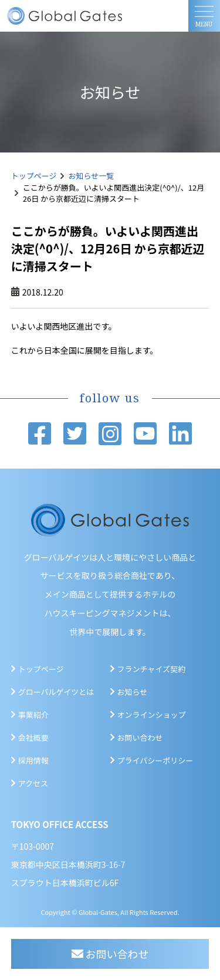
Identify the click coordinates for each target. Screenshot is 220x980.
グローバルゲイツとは (56, 692)
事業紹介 (33, 715)
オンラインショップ (152, 715)
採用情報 (33, 760)
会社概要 (33, 737)
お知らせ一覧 (92, 176)
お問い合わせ (140, 737)
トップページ (34, 176)
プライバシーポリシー (155, 760)
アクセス (33, 783)
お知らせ (133, 692)
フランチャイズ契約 (151, 669)
